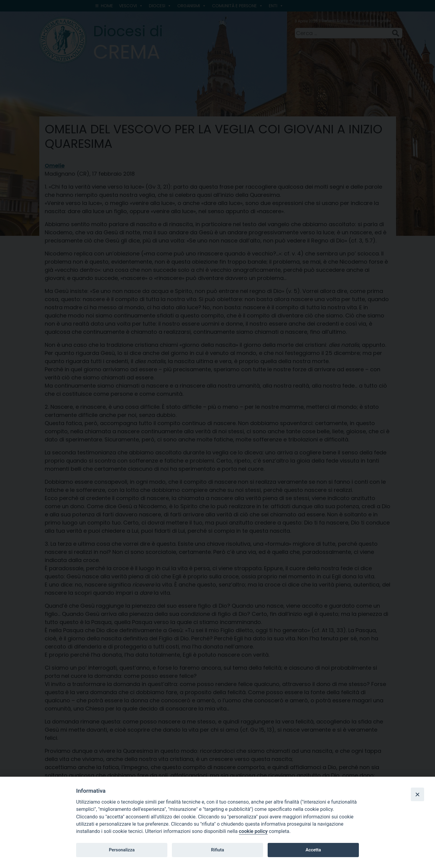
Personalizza (122, 850)
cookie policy (253, 831)
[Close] (417, 794)
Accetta (313, 850)
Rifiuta (217, 850)
